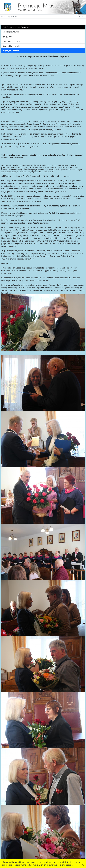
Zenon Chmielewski (11, 46)
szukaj (82, 17)
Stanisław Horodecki (12, 41)
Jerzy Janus (8, 37)
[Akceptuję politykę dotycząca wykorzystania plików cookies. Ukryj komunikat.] (83, 865)
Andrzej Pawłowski (11, 32)
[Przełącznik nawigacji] (7, 22)
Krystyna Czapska (11, 51)
